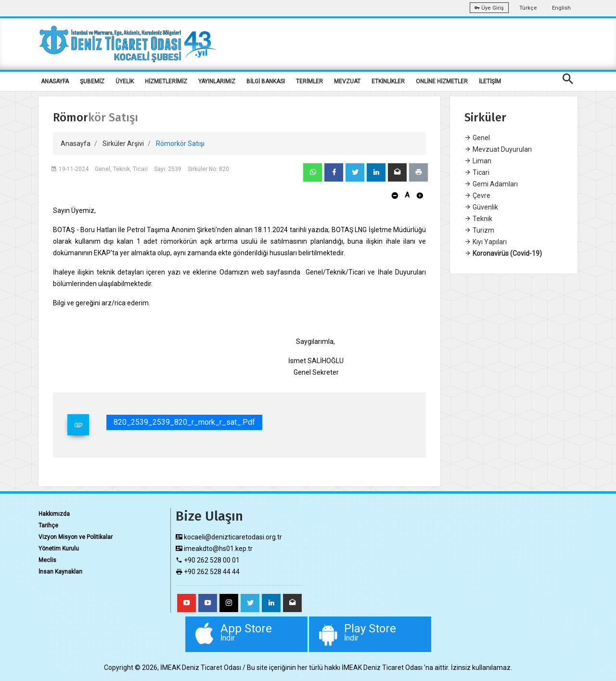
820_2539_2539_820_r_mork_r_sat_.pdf (184, 422)
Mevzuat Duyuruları (498, 149)
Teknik (478, 219)
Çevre (477, 196)
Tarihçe (48, 525)
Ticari (477, 172)
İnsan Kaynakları (60, 572)
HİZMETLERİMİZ (166, 81)
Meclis (47, 560)
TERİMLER (309, 81)
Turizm (479, 230)
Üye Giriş (489, 8)
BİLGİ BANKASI (266, 81)
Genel (477, 138)
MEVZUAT (347, 81)
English (561, 8)
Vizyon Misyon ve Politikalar (76, 537)
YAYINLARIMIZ (217, 81)
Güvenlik (481, 207)
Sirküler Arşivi (123, 144)
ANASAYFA (55, 81)
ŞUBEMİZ (92, 81)
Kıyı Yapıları (486, 242)
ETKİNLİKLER (388, 81)
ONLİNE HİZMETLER (442, 81)
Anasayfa (76, 144)
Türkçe (528, 8)
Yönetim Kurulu (59, 549)
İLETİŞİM (490, 81)
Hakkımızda (54, 514)
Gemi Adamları (491, 184)
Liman (478, 161)
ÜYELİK (125, 81)
